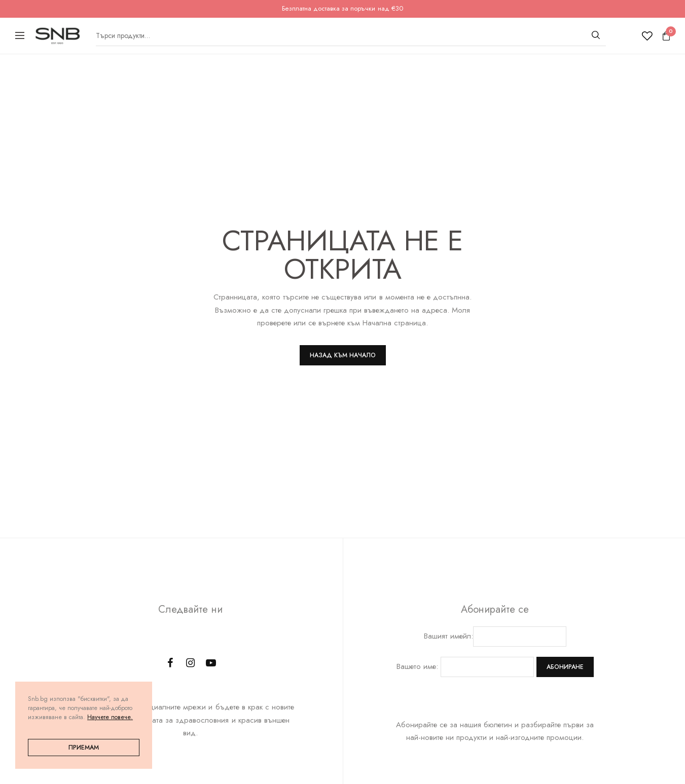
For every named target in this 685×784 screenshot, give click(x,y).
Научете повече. (110, 717)
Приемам (84, 748)
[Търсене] (596, 35)
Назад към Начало (343, 355)
